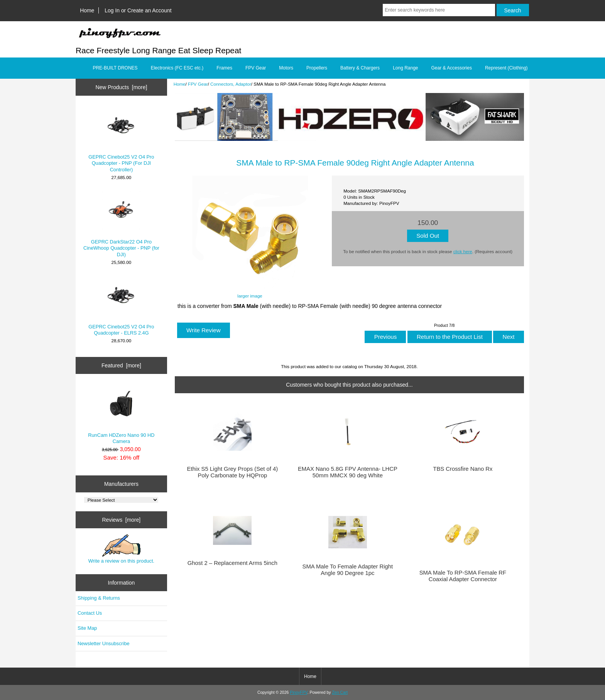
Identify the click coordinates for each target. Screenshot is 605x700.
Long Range (405, 68)
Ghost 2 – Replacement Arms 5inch (232, 563)
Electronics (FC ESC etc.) (177, 68)
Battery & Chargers (360, 68)
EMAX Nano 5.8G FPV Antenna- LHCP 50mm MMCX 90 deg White (348, 472)
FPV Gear (198, 84)
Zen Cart (340, 692)
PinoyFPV (298, 692)
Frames (224, 68)
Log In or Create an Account (138, 10)
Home (87, 10)
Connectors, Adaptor (231, 84)
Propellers (317, 68)
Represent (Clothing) (506, 68)
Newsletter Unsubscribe (104, 643)
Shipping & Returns (99, 598)
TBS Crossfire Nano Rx (463, 469)
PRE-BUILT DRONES (115, 68)
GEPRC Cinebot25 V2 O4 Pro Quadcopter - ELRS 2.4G (121, 306)
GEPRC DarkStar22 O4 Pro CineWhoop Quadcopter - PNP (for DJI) (121, 224)
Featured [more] (121, 365)
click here (463, 251)
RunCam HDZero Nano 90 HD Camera (121, 414)
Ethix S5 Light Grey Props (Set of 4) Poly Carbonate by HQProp (233, 472)
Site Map (87, 628)
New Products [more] (122, 87)
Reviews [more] (122, 520)
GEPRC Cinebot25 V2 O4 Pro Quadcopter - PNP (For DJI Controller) (121, 139)
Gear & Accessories (452, 68)
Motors (286, 68)
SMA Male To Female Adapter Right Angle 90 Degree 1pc (348, 570)
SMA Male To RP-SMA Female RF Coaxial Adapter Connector (463, 576)
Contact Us (90, 613)
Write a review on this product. (121, 549)
